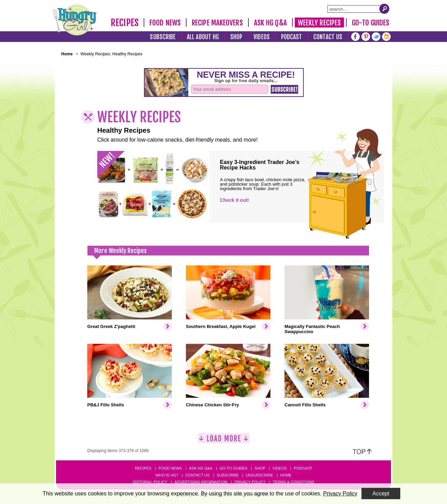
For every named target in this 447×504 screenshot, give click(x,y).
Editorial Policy (150, 482)
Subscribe (163, 37)
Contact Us (328, 37)
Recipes (125, 23)
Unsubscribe (259, 475)
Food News (165, 23)
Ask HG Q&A (270, 23)
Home (286, 475)
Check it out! (234, 200)
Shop (236, 37)
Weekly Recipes (319, 23)
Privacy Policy (250, 482)
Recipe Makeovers (217, 23)
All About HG (203, 37)
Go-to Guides (233, 468)
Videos (262, 37)
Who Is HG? (167, 475)
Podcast (292, 37)
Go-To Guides (371, 23)
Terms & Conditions (294, 482)
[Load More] (224, 441)
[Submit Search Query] (384, 9)
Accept (381, 494)
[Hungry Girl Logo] (75, 20)
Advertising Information (201, 482)
